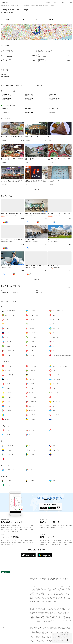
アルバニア (47, 592)
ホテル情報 (54, 2)
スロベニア (58, 597)
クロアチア (53, 595)
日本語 (32, 578)
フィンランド (65, 593)
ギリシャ (43, 595)
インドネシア (35, 588)
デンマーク (50, 593)
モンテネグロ (52, 596)
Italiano (54, 580)
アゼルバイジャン (46, 587)
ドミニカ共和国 (49, 600)
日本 (51, 588)
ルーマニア (43, 597)
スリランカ (34, 589)
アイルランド (58, 595)
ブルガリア (32, 593)
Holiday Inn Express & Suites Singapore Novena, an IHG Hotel (43, 214)
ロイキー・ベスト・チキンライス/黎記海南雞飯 (14, 158)
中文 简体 (44, 578)
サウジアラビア (35, 591)
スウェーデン (52, 597)
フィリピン (59, 589)
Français (42, 580)
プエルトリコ (38, 600)
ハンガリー (48, 595)
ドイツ (46, 593)
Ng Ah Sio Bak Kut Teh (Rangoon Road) (12, 136)
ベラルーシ (68, 597)
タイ (46, 591)
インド (44, 588)
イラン (48, 588)
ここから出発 (7, 19)
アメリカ (52, 599)
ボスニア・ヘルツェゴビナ (61, 592)
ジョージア (66, 587)
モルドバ (47, 596)
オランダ (63, 596)
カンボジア (55, 588)
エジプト (43, 601)
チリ (69, 599)
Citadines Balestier (6, 266)
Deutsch (46, 580)
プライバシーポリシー (58, 637)
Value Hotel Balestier (31, 240)
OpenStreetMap (61, 40)
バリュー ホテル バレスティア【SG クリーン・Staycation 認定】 (19, 240)
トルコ (56, 591)
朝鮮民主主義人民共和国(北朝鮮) (38, 592)
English (35, 578)
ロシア (37, 599)
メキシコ (44, 599)
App (66, 2)
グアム (33, 601)
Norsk (63, 580)
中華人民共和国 (60, 587)
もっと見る (69, 93)
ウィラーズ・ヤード (54, 180)
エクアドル (43, 600)
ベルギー (69, 592)
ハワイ (56, 599)
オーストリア (53, 592)
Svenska (67, 580)
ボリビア (66, 599)
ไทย (51, 578)
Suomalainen (59, 580)
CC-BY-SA (70, 40)
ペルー (64, 600)
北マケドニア (58, 596)
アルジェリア (38, 601)
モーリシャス (48, 601)
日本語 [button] (71, 2)
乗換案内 (48, 2)
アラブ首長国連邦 (34, 587)
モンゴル (44, 589)
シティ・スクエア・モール (32, 158)
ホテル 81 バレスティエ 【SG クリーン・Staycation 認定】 (41, 266)
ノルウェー (68, 596)
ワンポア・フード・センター (33, 136)
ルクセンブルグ (37, 596)
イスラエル (40, 588)
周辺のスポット (36, 19)
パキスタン (64, 589)
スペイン (60, 593)
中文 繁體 (39, 578)
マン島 (63, 595)
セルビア (47, 597)
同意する (62, 640)
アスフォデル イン (53, 266)
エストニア (55, 593)
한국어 (48, 578)
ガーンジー (39, 595)
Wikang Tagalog (36, 580)
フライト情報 (61, 2)
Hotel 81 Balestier (54, 240)
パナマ (48, 599)
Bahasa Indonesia (63, 578)
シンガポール (41, 591)
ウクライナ (32, 599)
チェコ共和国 (41, 593)
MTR (50, 136)
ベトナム (63, 591)
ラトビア (43, 596)
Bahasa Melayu (56, 578)
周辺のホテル (50, 19)
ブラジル (55, 600)
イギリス (34, 595)
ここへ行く (21, 19)
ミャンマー (39, 589)
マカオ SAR (49, 589)
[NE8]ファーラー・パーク (15, 9)
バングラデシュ (53, 587)
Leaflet (55, 40)
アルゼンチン (60, 599)
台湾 (59, 591)
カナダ (40, 599)
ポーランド (32, 597)
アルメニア (40, 587)
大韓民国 (60, 588)
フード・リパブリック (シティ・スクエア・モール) (15, 180)
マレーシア (54, 589)
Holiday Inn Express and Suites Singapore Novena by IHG (18, 214)
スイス (37, 593)
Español (50, 580)
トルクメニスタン (51, 591)
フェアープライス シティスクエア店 (35, 180)
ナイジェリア (54, 601)
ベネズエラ (60, 600)
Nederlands (32, 581)
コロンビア (32, 600)
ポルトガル (38, 597)
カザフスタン (65, 588)
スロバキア (63, 597)
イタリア (67, 595)
